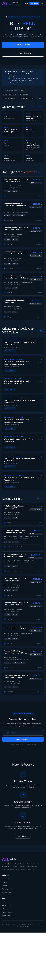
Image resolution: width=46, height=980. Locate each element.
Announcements (8, 892)
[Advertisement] (23, 956)
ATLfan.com (31, 870)
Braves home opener (10, 94)
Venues (4, 882)
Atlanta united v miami (27, 98)
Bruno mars (24, 94)
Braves (40, 98)
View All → (41, 172)
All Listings (5, 879)
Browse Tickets (23, 45)
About (4, 902)
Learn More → (23, 836)
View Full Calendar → (37, 107)
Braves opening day (9, 98)
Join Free (34, 3)
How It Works (6, 905)
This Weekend (7, 889)
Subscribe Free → (23, 739)
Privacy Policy (7, 916)
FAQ (3, 909)
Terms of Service (8, 912)
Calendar (5, 886)
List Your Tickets (23, 53)
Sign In (26, 3)
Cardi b (23, 90)
